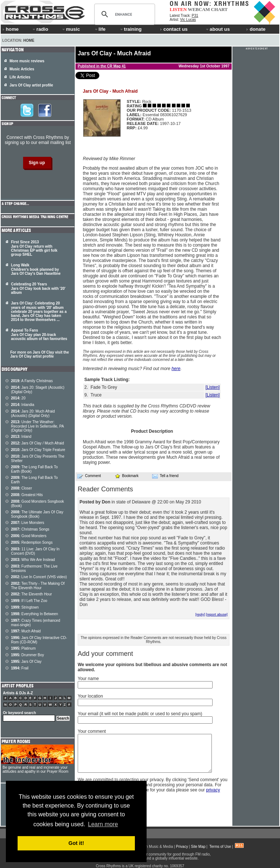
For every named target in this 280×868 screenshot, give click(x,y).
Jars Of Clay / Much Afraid (38, 443)
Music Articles (22, 69)
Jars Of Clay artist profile (31, 85)
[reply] (200, 614)
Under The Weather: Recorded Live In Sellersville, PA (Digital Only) (37, 426)
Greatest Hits (27, 495)
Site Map (198, 847)
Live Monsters (28, 523)
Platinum (23, 648)
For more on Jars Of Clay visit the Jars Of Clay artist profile (40, 354)
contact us (174, 29)
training (130, 29)
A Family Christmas (32, 381)
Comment (89, 476)
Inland (21, 437)
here (176, 369)
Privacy (182, 847)
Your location (90, 696)
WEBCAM (199, 9)
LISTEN (178, 9)
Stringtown (25, 607)
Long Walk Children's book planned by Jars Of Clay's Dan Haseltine (36, 269)
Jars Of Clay (26, 662)
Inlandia (23, 405)
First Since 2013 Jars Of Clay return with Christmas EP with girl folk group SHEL (34, 248)
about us (218, 29)
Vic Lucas (188, 20)
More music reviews (27, 61)
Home (29, 40)
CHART (220, 9)
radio (40, 29)
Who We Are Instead (33, 560)
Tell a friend (165, 476)
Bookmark (127, 476)
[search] (124, 14)
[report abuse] (217, 614)
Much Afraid (26, 631)
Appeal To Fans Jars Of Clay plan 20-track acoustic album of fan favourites (39, 335)
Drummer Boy (27, 655)
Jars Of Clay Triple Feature (38, 450)
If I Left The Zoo (29, 601)
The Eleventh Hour (32, 594)
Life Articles (20, 77)
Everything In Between (34, 614)
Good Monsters (29, 536)
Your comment (92, 731)
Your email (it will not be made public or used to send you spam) (140, 714)
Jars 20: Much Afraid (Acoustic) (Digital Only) (33, 413)
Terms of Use (220, 847)
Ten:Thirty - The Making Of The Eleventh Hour (38, 586)
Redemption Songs (32, 542)
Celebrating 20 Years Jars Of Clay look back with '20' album (38, 288)
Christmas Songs (30, 529)
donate (256, 29)
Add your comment (105, 654)
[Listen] (213, 387)
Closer (21, 488)
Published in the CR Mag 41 (102, 66)
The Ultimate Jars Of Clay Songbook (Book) (37, 514)
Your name (88, 679)
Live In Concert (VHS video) (39, 577)
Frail (20, 668)
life (100, 29)
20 (18, 398)
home (11, 29)
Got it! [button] (76, 843)
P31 (195, 16)
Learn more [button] (103, 824)
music (71, 29)
